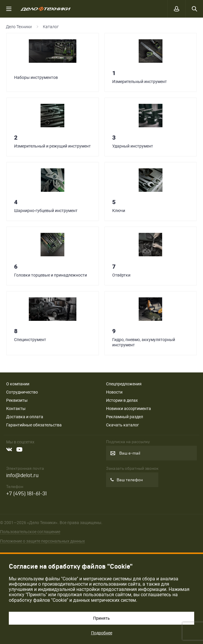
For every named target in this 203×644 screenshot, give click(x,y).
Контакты (16, 409)
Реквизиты (17, 400)
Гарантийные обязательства (34, 425)
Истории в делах (122, 400)
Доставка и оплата (25, 417)
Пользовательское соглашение (30, 532)
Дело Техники (19, 27)
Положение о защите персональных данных (42, 541)
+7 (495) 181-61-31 (26, 494)
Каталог (51, 27)
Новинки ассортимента (129, 409)
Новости (114, 392)
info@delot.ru (22, 476)
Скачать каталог (123, 425)
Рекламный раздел (125, 417)
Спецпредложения (124, 384)
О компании (18, 384)
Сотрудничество (22, 392)
